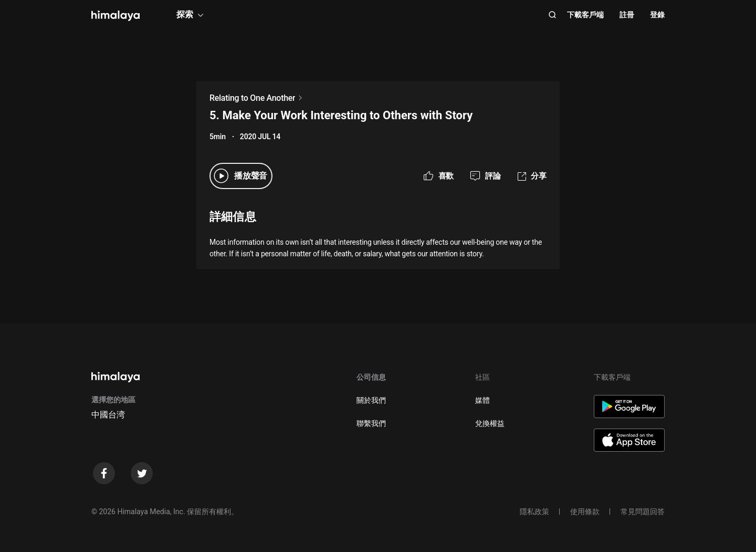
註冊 (627, 15)
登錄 (657, 15)
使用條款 (585, 512)
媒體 (482, 400)
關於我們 (371, 400)
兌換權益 (490, 423)
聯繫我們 (371, 423)
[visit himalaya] (115, 16)
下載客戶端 (585, 15)
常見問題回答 (643, 512)
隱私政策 (534, 512)
